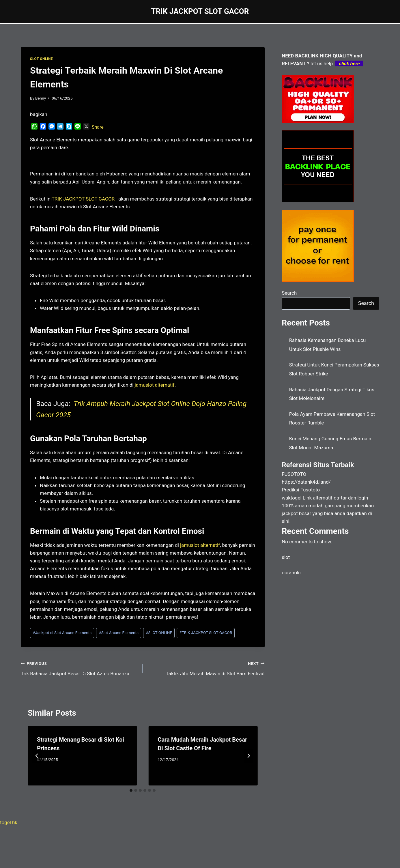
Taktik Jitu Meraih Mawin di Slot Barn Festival (206, 668)
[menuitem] (83, 199)
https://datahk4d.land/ (306, 482)
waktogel (291, 498)
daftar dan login (351, 498)
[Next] (248, 756)
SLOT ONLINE (41, 59)
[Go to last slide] (37, 756)
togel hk (9, 822)
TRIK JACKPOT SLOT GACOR (206, 633)
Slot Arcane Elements (119, 633)
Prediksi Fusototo (301, 490)
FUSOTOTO (294, 474)
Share (98, 127)
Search (289, 293)
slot (286, 557)
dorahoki (291, 573)
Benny (41, 98)
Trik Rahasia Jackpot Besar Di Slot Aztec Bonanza (79, 668)
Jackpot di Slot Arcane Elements (62, 633)
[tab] (131, 790)
